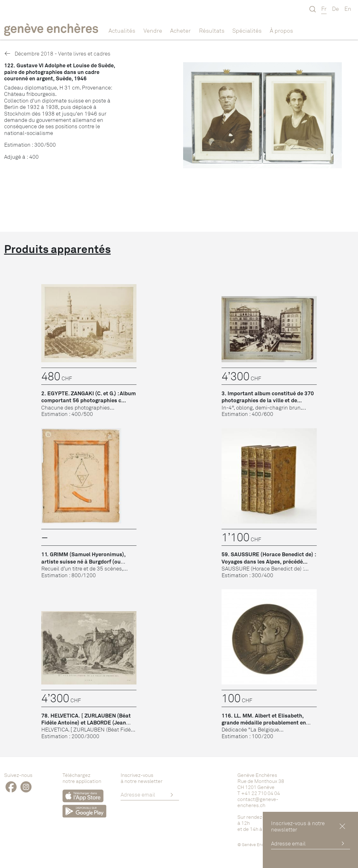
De (335, 9)
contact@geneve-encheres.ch (258, 802)
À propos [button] (281, 30)
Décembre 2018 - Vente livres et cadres (57, 53)
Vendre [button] (153, 30)
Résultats (212, 30)
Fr (324, 9)
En (348, 9)
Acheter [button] (180, 30)
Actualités (122, 30)
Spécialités (247, 30)
